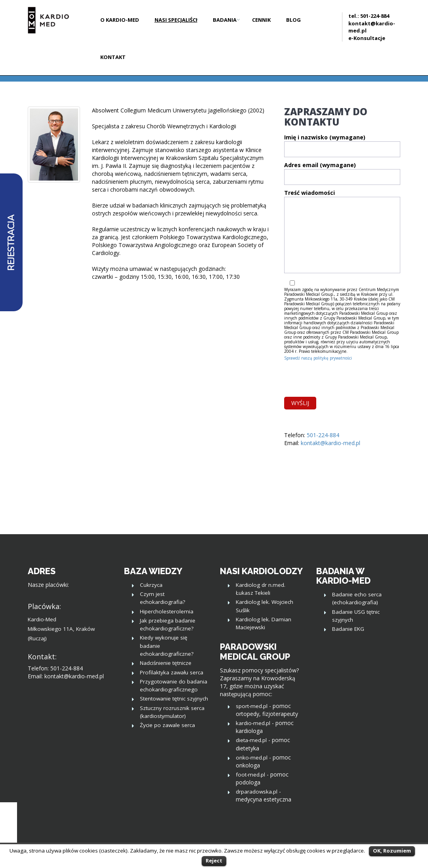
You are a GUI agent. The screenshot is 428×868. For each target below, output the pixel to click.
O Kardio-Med (120, 20)
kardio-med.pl (253, 723)
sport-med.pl (252, 706)
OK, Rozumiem (392, 851)
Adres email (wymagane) (342, 175)
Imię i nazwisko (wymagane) (342, 147)
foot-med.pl (250, 775)
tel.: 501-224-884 (369, 16)
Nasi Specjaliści (176, 20)
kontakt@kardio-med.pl (331, 443)
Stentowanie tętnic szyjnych (174, 699)
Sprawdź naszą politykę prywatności (318, 358)
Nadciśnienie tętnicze (166, 663)
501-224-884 (323, 435)
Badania (225, 20)
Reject (214, 860)
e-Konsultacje (367, 38)
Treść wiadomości (342, 234)
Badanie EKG (348, 629)
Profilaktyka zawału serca (172, 672)
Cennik (261, 20)
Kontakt (113, 57)
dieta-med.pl (251, 740)
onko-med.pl (252, 758)
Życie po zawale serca (167, 725)
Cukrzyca (151, 585)
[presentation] (344, 377)
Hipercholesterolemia (167, 611)
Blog (293, 20)
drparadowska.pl (257, 792)
